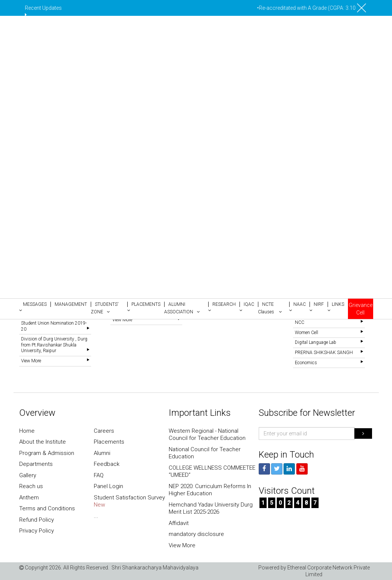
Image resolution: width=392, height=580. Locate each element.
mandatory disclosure (196, 534)
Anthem (29, 498)
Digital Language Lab (316, 342)
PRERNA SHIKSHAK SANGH (324, 353)
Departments (36, 464)
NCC (300, 322)
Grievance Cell (361, 309)
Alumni (102, 453)
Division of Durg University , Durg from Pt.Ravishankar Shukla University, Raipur (54, 345)
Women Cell (307, 333)
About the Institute (43, 442)
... (96, 516)
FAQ (99, 475)
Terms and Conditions (47, 508)
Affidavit (179, 523)
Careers (104, 431)
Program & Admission (47, 453)
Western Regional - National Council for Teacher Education (207, 435)
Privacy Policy (37, 531)
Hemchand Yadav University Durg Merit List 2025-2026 (211, 508)
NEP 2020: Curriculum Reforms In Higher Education (210, 490)
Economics (306, 363)
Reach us (31, 486)
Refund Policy (37, 520)
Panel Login (108, 486)
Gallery (28, 475)
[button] (35, 307)
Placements (109, 442)
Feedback (107, 464)
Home (27, 431)
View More (31, 361)
